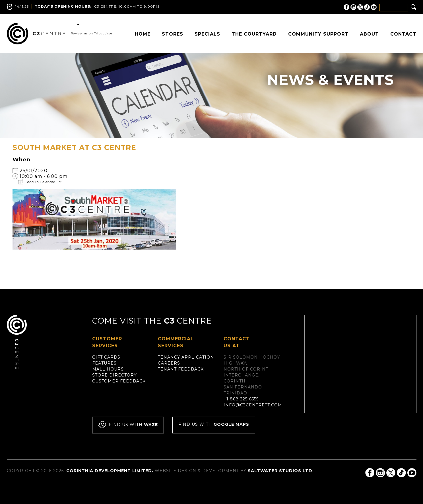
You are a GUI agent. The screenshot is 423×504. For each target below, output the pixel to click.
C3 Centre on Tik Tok (367, 7)
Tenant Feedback (181, 369)
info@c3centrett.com (253, 405)
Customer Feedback (119, 381)
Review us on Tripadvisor (92, 33)
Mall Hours (108, 369)
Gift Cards (106, 357)
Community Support (318, 34)
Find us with (128, 425)
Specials (207, 34)
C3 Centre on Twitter (360, 7)
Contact (403, 34)
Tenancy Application (186, 357)
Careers (169, 363)
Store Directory (114, 375)
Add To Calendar (37, 182)
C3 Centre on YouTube (374, 7)
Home (143, 34)
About (369, 34)
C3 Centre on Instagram (353, 7)
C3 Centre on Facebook (346, 7)
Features (104, 363)
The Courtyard (254, 34)
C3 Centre (36, 34)
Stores (173, 34)
